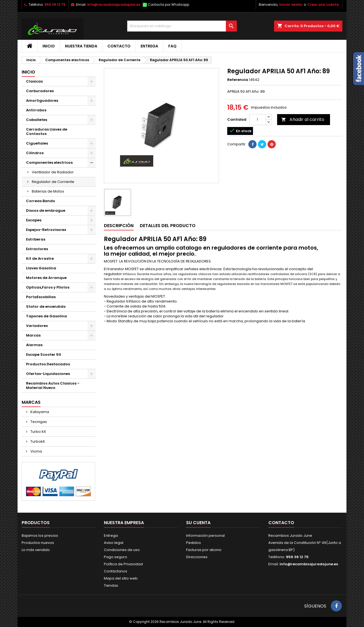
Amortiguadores (42, 101)
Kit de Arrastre (40, 259)
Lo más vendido (36, 550)
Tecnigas (38, 422)
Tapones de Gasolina (46, 316)
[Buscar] (182, 26)
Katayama (39, 412)
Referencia (238, 80)
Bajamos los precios (40, 536)
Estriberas (36, 239)
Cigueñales (37, 143)
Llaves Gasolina (41, 268)
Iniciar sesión (291, 5)
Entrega (149, 46)
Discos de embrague (46, 211)
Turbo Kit (38, 432)
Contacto (119, 46)
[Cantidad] (257, 120)
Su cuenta (198, 523)
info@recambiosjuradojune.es (114, 5)
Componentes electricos (49, 163)
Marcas (33, 335)
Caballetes (37, 120)
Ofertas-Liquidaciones (48, 374)
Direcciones (197, 557)
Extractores (37, 249)
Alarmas (34, 345)
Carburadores (40, 91)
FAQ (172, 46)
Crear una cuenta (323, 5)
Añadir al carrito (303, 119)
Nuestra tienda (81, 46)
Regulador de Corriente (53, 182)
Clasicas (34, 81)
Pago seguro (116, 557)
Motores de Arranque (46, 278)
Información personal (205, 536)
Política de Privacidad (123, 564)
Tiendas (111, 585)
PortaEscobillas (41, 297)
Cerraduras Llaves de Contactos (47, 132)
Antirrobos (36, 110)
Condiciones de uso (122, 550)
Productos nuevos (38, 543)
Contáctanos (116, 571)
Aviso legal (114, 543)
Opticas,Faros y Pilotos (48, 287)
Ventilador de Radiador (53, 172)
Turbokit (37, 441)
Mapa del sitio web (121, 578)
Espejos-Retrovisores (46, 230)
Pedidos (194, 543)
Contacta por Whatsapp (168, 5)
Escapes (34, 220)
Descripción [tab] (119, 226)
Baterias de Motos (48, 191)
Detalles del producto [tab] (168, 226)
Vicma (36, 451)
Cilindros (35, 153)
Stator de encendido (46, 307)
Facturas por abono (204, 550)
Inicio (49, 46)
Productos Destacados (48, 364)
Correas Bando (41, 201)
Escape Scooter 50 (44, 355)
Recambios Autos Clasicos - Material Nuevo (53, 385)
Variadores (37, 326)
